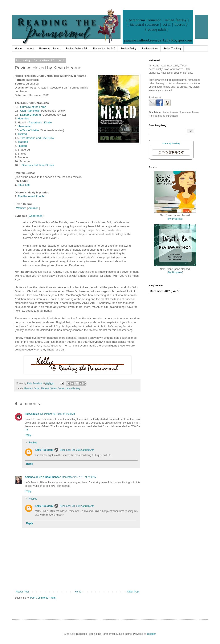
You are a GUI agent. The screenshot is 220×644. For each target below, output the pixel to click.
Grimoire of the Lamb (33, 107)
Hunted (22, 146)
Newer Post (22, 592)
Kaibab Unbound (30, 115)
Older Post (133, 592)
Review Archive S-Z (104, 49)
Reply (28, 435)
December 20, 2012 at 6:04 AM (57, 414)
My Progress (175, 219)
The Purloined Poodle (31, 196)
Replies (33, 443)
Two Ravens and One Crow (37, 138)
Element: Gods (32, 388)
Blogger (151, 634)
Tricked (22, 134)
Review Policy (128, 49)
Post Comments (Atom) (43, 598)
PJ (26, 430)
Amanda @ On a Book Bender (43, 477)
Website (21, 208)
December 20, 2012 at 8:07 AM (77, 506)
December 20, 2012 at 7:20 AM (79, 477)
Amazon (33, 208)
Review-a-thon (150, 49)
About (30, 49)
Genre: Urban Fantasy (69, 388)
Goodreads (36, 216)
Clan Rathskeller (30, 111)
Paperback (35, 122)
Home (18, 49)
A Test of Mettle (29, 130)
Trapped (23, 142)
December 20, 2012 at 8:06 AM (77, 450)
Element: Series (49, 388)
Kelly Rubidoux (44, 450)
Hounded (24, 118)
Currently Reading (171, 143)
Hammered (25, 126)
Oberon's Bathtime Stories (38, 165)
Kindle (48, 122)
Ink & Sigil (24, 185)
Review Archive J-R (77, 49)
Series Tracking (172, 49)
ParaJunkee (32, 414)
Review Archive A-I (50, 49)
